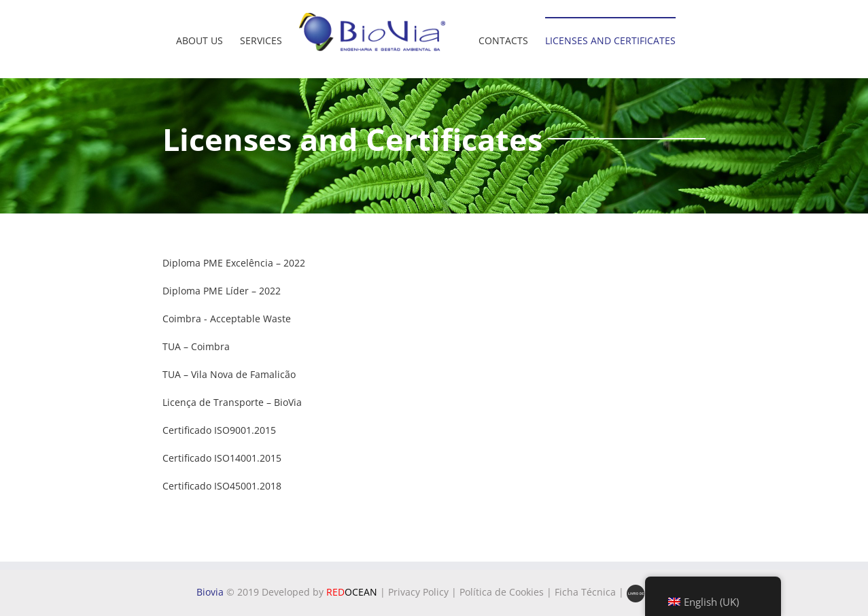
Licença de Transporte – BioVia (232, 402)
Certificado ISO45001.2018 (222, 486)
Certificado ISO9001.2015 (219, 430)
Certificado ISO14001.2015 (222, 458)
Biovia (210, 592)
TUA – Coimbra (196, 346)
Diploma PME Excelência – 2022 (234, 263)
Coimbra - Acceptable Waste (227, 319)
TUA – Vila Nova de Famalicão (229, 374)
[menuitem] (199, 32)
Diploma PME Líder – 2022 (222, 291)
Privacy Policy (418, 592)
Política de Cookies (502, 592)
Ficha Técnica (585, 592)
